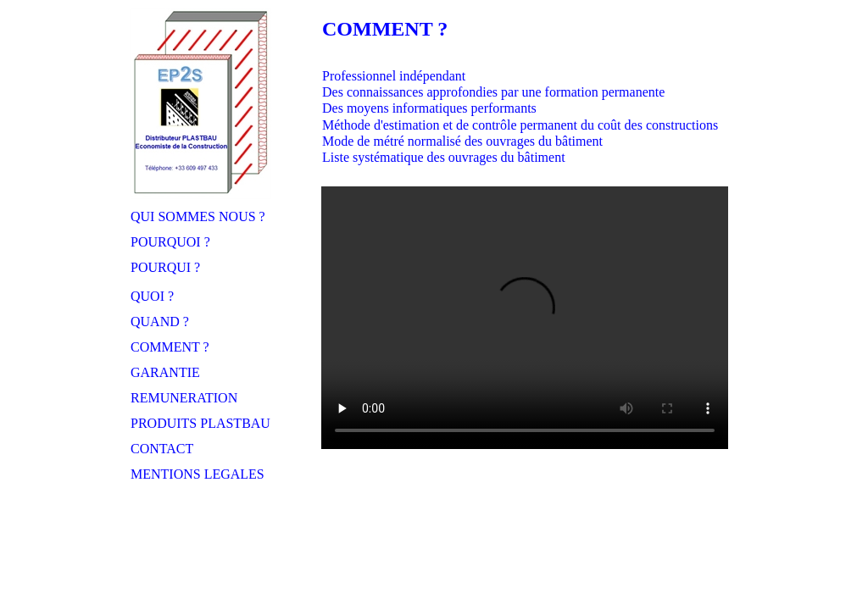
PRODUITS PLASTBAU (200, 423)
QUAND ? (160, 322)
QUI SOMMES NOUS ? (198, 216)
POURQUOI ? (170, 242)
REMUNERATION (184, 398)
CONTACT (162, 449)
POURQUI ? (165, 267)
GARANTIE (165, 372)
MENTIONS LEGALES (198, 474)
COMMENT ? (170, 347)
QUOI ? (152, 296)
